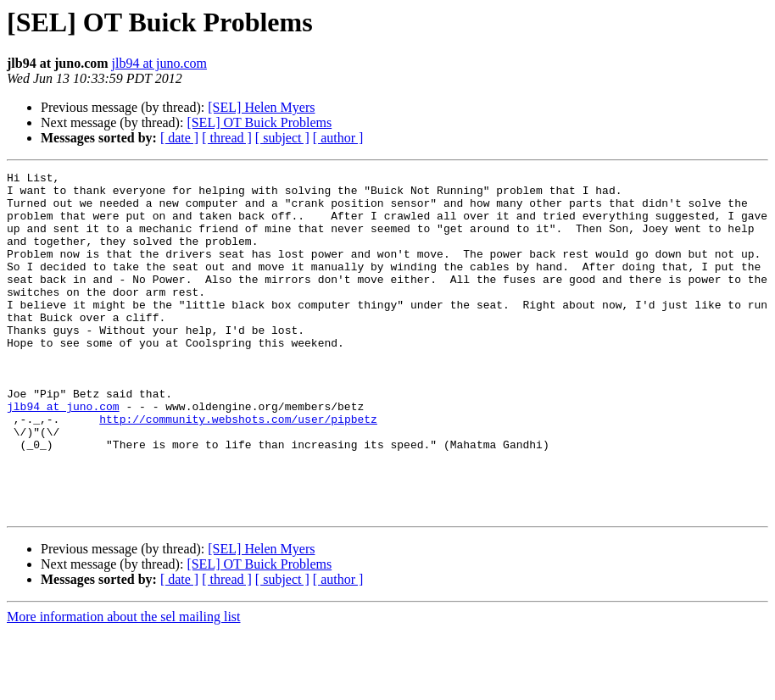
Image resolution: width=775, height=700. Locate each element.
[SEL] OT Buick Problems (259, 122)
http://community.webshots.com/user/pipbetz (238, 469)
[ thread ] (227, 138)
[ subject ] (282, 138)
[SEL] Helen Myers (261, 107)
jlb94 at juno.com (159, 63)
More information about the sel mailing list (124, 685)
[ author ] (338, 138)
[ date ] (179, 138)
